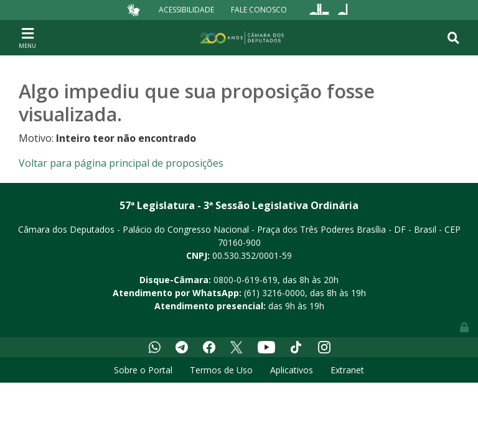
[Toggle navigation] (27, 37)
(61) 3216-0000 (274, 293)
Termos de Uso (221, 370)
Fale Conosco (259, 10)
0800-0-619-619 (246, 280)
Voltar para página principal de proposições (121, 163)
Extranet (347, 370)
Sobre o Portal (143, 370)
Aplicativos (292, 370)
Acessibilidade (186, 10)
